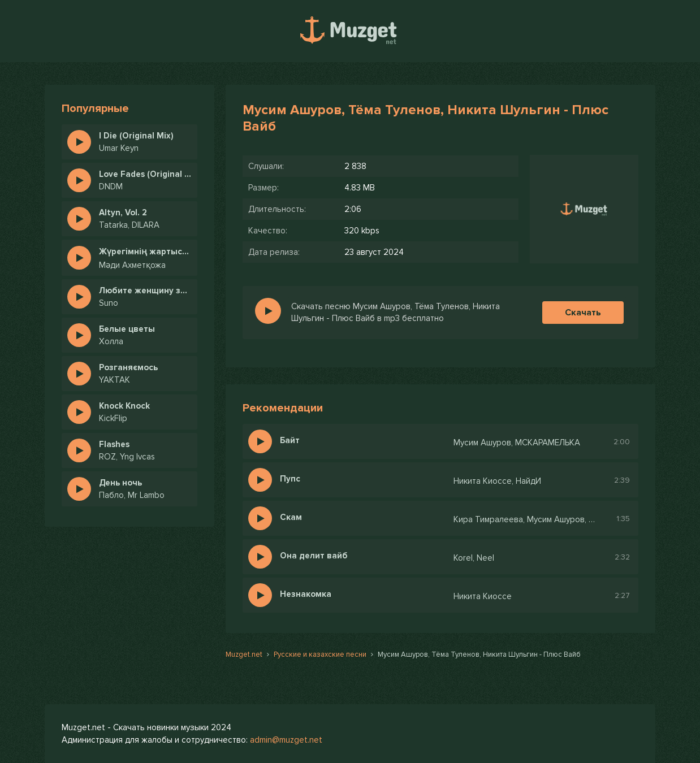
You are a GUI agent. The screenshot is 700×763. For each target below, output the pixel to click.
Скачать (583, 313)
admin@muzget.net (286, 740)
